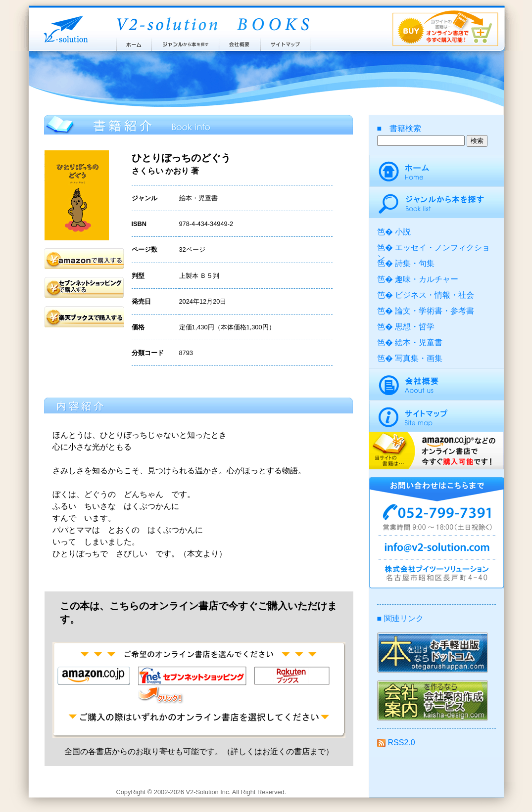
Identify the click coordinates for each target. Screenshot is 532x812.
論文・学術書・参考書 (435, 311)
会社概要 (240, 42)
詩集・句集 (415, 263)
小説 (403, 232)
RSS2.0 (396, 743)
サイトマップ (286, 42)
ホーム (133, 42)
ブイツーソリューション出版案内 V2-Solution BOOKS (212, 25)
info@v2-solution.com (436, 549)
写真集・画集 (419, 358)
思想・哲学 (415, 327)
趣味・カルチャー (427, 279)
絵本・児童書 (419, 342)
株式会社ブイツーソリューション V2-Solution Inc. (64, 28)
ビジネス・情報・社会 (435, 295)
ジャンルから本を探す (185, 42)
